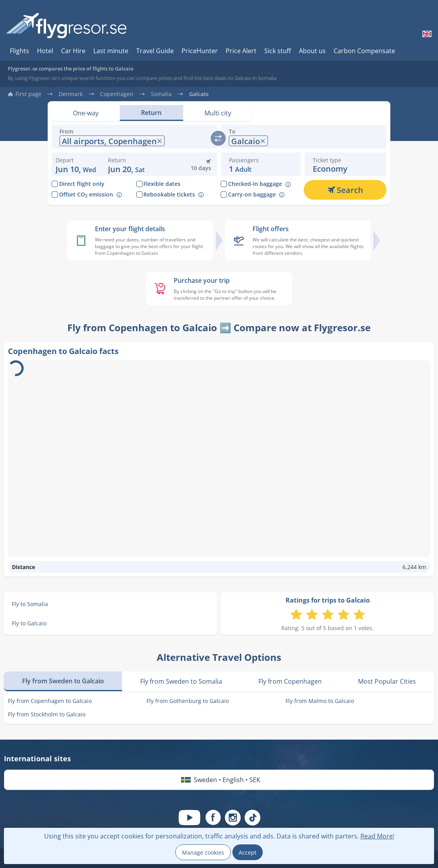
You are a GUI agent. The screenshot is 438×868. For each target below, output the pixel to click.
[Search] (345, 190)
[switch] (218, 138)
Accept (248, 852)
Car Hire (73, 51)
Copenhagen (117, 94)
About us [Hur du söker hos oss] (312, 51)
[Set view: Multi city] (218, 113)
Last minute (111, 51)
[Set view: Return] (151, 113)
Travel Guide (155, 51)
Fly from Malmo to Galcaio (320, 701)
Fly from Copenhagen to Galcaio (50, 701)
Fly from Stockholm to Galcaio (47, 714)
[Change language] (426, 34)
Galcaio (199, 94)
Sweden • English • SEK (219, 780)
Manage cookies (203, 852)
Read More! (377, 836)
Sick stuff (278, 51)
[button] (126, 164)
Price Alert (241, 51)
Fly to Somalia (30, 604)
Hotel (45, 51)
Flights (19, 51)
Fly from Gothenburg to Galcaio (188, 701)
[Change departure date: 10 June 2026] (76, 164)
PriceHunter (200, 51)
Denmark (71, 94)
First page (28, 94)
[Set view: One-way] (86, 113)
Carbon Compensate (364, 51)
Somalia (161, 94)
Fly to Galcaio (29, 623)
